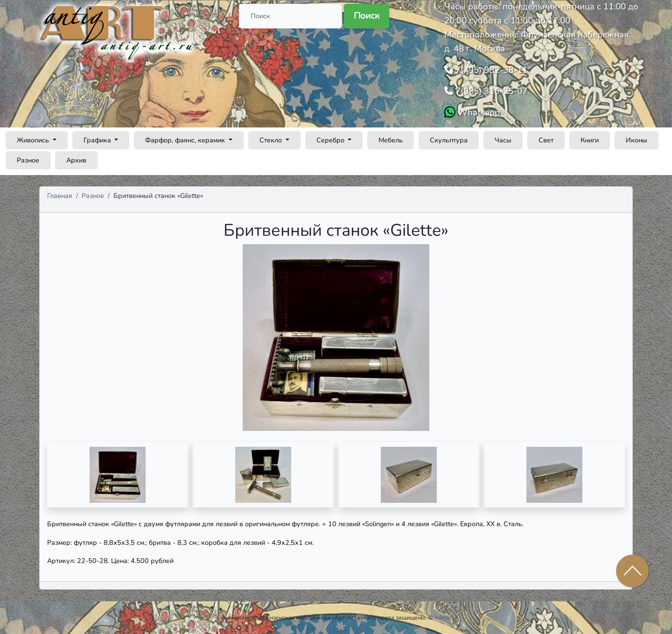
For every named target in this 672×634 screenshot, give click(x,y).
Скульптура (449, 140)
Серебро (331, 140)
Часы (503, 140)
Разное (28, 160)
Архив (76, 160)
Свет (546, 140)
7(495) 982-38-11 (490, 70)
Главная (60, 196)
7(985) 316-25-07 (490, 91)
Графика (98, 140)
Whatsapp (478, 113)
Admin (443, 617)
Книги (590, 140)
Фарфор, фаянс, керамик (186, 140)
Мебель (391, 140)
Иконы (637, 140)
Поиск (367, 16)
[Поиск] (290, 16)
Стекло (272, 140)
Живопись (34, 140)
